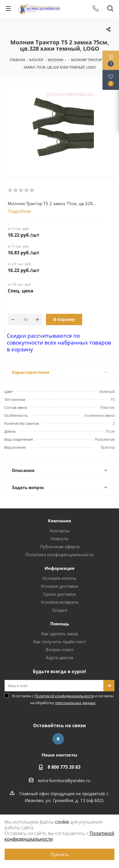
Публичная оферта (60, 547)
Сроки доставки (60, 594)
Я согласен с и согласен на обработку (63, 699)
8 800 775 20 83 (64, 767)
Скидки (60, 610)
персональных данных (75, 703)
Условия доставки (60, 586)
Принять (60, 854)
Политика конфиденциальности (59, 554)
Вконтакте (58, 739)
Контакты (60, 531)
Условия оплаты (59, 578)
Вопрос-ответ (60, 650)
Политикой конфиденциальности (64, 696)
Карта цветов (60, 657)
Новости (60, 539)
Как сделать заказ (60, 634)
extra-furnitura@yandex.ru (64, 780)
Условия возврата (59, 602)
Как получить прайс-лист (60, 642)
